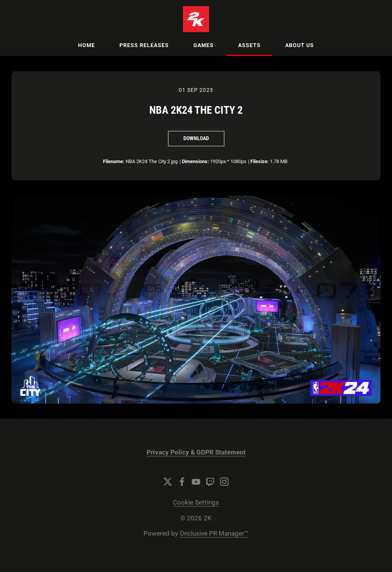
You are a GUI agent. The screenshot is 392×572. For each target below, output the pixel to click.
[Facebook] (182, 482)
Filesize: (260, 161)
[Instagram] (224, 482)
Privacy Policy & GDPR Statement (196, 452)
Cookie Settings (196, 503)
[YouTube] (196, 482)
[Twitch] (210, 482)
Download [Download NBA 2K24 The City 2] (196, 138)
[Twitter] (168, 482)
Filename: (114, 161)
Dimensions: (195, 161)
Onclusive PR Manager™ (214, 534)
